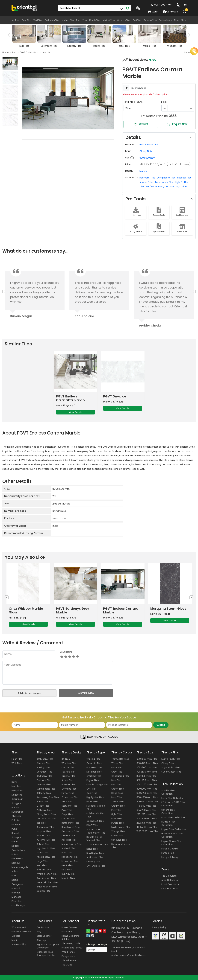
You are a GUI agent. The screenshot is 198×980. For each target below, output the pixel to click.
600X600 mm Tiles (147, 759)
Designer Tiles (94, 772)
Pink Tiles (116, 810)
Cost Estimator (170, 889)
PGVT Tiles (92, 802)
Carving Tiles (93, 862)
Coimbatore (18, 850)
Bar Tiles (41, 823)
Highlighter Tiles (95, 797)
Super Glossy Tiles (171, 772)
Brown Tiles (117, 836)
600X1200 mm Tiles (147, 763)
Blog (176, 20)
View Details (75, 412)
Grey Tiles (117, 772)
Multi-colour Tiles (121, 827)
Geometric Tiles (70, 831)
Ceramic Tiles (124, 20)
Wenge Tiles (118, 831)
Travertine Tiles (70, 797)
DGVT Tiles (92, 825)
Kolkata (16, 820)
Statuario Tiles (69, 806)
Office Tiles (43, 806)
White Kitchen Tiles (47, 874)
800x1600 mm (147, 158)
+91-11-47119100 (124, 948)
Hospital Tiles (44, 831)
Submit (161, 725)
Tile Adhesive (69, 960)
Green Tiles (118, 789)
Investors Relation (21, 932)
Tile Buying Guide (71, 943)
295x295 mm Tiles (146, 814)
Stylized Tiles (68, 848)
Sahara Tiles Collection (168, 812)
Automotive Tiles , (164, 182)
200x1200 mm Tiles (147, 785)
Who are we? (19, 927)
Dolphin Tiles (43, 891)
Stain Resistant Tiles (97, 845)
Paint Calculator (170, 884)
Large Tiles (42, 861)
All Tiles (16, 20)
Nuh (14, 876)
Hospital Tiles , (185, 178)
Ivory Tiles (117, 797)
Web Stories (68, 952)
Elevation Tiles (44, 772)
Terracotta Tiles (120, 759)
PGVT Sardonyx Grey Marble (73, 610)
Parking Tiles (43, 767)
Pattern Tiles (68, 785)
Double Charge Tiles (98, 785)
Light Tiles (117, 814)
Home (6, 52)
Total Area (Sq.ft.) (133, 102)
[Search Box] (94, 8)
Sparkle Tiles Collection (168, 792)
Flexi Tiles (137, 20)
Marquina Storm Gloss (168, 609)
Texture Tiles (69, 772)
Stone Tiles (68, 780)
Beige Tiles (117, 793)
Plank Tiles (67, 865)
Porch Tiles (43, 802)
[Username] (162, 88)
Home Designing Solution (71, 938)
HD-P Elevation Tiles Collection (172, 835)
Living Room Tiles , (166, 178)
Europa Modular (170, 849)
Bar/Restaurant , (155, 187)
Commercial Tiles (46, 819)
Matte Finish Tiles (171, 759)
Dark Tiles (117, 819)
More (183, 20)
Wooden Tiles (69, 763)
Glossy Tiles (168, 763)
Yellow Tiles (118, 802)
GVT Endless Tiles (149, 145)
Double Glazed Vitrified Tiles (94, 839)
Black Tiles (117, 767)
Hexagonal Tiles (70, 857)
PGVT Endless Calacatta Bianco (70, 398)
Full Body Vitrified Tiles (96, 807)
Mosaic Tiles (68, 878)
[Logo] (25, 8)
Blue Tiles (116, 780)
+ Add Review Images (30, 693)
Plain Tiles (67, 810)
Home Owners (69, 927)
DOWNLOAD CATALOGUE (99, 737)
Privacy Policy (159, 927)
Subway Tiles (150, 20)
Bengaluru (17, 790)
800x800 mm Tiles (147, 789)
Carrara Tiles (68, 836)
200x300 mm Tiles (147, 819)
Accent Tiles (43, 836)
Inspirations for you (72, 948)
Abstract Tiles (69, 840)
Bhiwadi (16, 893)
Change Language (97, 945)
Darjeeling (17, 795)
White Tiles (117, 763)
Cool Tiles (92, 793)
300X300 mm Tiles (147, 767)
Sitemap (41, 940)
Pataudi (16, 888)
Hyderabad (18, 812)
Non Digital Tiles (95, 853)
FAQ (39, 932)
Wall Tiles (38, 20)
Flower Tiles (68, 793)
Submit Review (86, 693)
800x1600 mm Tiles (147, 797)
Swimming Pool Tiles (48, 797)
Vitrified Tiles (109, 20)
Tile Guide (67, 965)
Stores (153, 12)
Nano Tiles (92, 849)
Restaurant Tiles (45, 827)
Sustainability (19, 944)
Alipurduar (17, 799)
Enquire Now (177, 124)
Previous (10, 35)
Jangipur (16, 803)
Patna (15, 854)
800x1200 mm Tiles (147, 793)
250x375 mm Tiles (146, 823)
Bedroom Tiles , (148, 178)
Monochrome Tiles (72, 844)
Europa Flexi (168, 853)
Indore (15, 842)
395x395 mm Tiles (146, 776)
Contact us (43, 927)
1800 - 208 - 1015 (161, 5)
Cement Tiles (69, 789)
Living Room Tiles (46, 789)
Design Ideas (165, 20)
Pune (14, 829)
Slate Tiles (67, 802)
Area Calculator (170, 880)
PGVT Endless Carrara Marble (121, 610)
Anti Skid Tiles (94, 776)
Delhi (14, 782)
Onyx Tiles (67, 814)
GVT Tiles (92, 789)
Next (188, 35)
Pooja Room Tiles (46, 857)
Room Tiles (81, 20)
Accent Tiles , (147, 182)
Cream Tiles (118, 806)
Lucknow (16, 825)
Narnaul (16, 863)
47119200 (140, 948)
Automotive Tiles (46, 840)
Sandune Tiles (119, 840)
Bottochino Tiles (70, 823)
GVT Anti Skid (44, 870)
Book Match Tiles (71, 827)
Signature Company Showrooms (48, 946)
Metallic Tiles (69, 819)
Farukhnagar (18, 905)
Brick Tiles (67, 853)
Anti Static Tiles (95, 857)
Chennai (16, 816)
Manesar (16, 897)
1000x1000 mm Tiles (147, 831)
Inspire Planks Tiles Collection (171, 843)
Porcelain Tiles (94, 767)
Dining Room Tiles (46, 814)
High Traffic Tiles (46, 848)
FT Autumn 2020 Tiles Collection (173, 804)
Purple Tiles (118, 823)
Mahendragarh (20, 867)
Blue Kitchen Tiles (46, 878)
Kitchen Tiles (68, 20)
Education (67, 932)
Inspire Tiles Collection (174, 829)
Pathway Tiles (44, 810)
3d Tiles (66, 759)
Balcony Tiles (44, 793)
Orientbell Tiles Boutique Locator (46, 954)
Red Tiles (116, 785)
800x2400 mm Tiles (147, 802)
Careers (16, 936)
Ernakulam (17, 859)
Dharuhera (17, 901)
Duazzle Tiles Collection (168, 823)
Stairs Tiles (42, 853)
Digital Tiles (93, 780)
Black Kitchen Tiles (47, 887)
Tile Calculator (169, 876)
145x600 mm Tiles (146, 806)
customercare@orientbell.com (128, 955)
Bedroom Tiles (44, 776)
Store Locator (44, 936)
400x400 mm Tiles (147, 827)
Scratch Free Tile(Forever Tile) (96, 831)
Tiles (14, 52)
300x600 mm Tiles (147, 772)
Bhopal (15, 833)
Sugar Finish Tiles (171, 767)
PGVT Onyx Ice (115, 396)
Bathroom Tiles (52, 20)
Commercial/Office (175, 187)
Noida (15, 880)
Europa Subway (170, 857)
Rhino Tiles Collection (173, 817)
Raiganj (15, 808)
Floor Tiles (26, 20)
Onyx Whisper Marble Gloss (26, 610)
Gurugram (17, 884)
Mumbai (16, 786)
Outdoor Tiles (44, 780)
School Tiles (43, 844)
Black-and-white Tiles (121, 846)
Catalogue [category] (171, 12)
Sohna (15, 871)
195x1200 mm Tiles (146, 810)
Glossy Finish (146, 151)
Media (15, 940)
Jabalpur (16, 837)
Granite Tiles (68, 776)
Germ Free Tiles (95, 821)
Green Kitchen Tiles (47, 882)
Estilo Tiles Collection (173, 798)
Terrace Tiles (44, 785)
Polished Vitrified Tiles (95, 815)
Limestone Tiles (70, 861)
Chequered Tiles (120, 776)
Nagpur (15, 846)
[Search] (128, 8)
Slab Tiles (42, 865)
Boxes (164, 102)
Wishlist (141, 124)
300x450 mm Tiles (147, 780)
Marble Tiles (95, 20)
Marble (143, 171)
